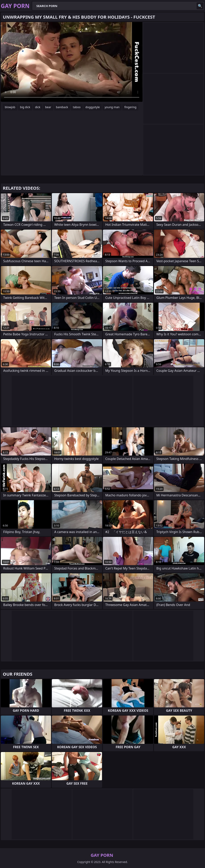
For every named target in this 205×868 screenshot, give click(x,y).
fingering (130, 107)
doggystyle (93, 107)
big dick (25, 107)
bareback (62, 107)
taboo (77, 107)
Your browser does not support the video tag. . (72, 62)
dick (38, 107)
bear (48, 107)
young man (112, 107)
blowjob (10, 107)
